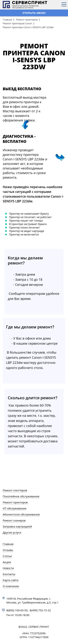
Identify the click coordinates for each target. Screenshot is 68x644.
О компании (11, 586)
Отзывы (8, 550)
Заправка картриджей (17, 526)
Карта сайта (11, 580)
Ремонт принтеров (27, 20)
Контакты (9, 574)
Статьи (7, 556)
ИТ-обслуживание (15, 508)
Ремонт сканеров (14, 520)
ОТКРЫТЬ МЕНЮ (34, 13)
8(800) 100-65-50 (17, 610)
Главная (7, 20)
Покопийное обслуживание (21, 496)
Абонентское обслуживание (21, 514)
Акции (7, 562)
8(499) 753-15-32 (40, 610)
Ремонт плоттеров (15, 490)
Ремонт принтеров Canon (17, 23)
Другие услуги (12, 532)
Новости (8, 568)
